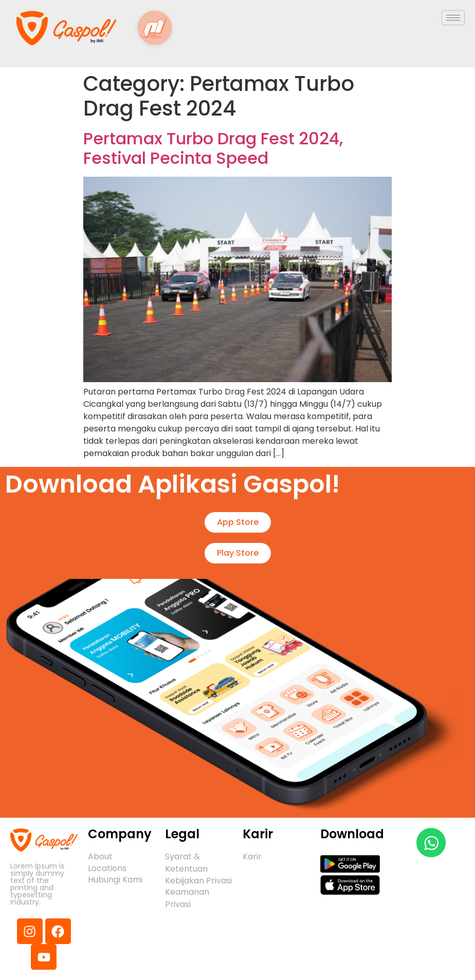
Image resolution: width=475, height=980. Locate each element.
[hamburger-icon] (453, 18)
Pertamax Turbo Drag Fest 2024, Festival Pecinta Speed (213, 148)
